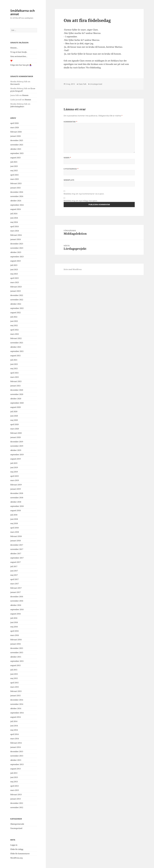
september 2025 (17, 153)
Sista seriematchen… (19, 56)
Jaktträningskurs (17, 107)
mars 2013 (15, 790)
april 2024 (14, 226)
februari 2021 (16, 381)
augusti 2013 (16, 769)
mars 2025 (15, 179)
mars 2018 (15, 532)
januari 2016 (16, 644)
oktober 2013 (16, 760)
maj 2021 (14, 368)
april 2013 (14, 786)
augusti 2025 (16, 158)
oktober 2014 (16, 708)
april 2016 (14, 631)
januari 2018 (16, 541)
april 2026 (14, 123)
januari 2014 (16, 747)
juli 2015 (14, 670)
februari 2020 (16, 433)
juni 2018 (14, 519)
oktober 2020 (16, 399)
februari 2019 (16, 485)
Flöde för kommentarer (20, 854)
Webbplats (69, 180)
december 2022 (17, 295)
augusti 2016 (16, 614)
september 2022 (17, 308)
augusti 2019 (16, 459)
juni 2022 (14, 321)
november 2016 (17, 601)
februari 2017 (16, 588)
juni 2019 (14, 467)
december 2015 (17, 648)
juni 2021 (14, 364)
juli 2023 (14, 265)
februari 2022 (16, 338)
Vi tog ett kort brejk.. (19, 52)
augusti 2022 (16, 313)
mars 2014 (15, 739)
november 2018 (17, 498)
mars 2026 (15, 127)
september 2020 (17, 403)
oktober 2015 (16, 657)
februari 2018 (16, 536)
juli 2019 (14, 463)
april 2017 (14, 579)
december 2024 (17, 192)
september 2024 (17, 205)
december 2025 (17, 140)
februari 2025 (16, 183)
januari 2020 (16, 437)
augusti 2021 (16, 356)
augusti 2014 (16, 717)
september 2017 (17, 558)
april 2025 (14, 175)
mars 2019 (15, 480)
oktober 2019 (16, 450)
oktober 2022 (16, 304)
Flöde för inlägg (17, 849)
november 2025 (17, 145)
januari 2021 (16, 386)
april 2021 (14, 373)
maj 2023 (14, 274)
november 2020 (17, 394)
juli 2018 (14, 515)
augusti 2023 (16, 261)
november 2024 (17, 196)
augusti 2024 (16, 209)
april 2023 (14, 278)
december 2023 (17, 244)
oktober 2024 (16, 201)
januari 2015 (16, 696)
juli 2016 (14, 618)
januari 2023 (16, 291)
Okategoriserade (17, 824)
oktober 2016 (16, 605)
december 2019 (17, 442)
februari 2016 (16, 640)
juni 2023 (14, 270)
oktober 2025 (16, 149)
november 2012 (17, 807)
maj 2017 (14, 575)
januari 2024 (16, 239)
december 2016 (17, 597)
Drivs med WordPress (73, 269)
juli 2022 (14, 317)
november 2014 (17, 704)
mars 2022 (15, 334)
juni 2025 (14, 166)
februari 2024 (16, 235)
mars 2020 (15, 429)
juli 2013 (14, 773)
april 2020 (14, 424)
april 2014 (14, 734)
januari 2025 (16, 188)
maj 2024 (14, 222)
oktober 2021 (16, 347)
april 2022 (14, 330)
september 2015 (17, 661)
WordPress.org (16, 858)
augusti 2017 (16, 562)
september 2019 (17, 455)
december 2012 (17, 803)
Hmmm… (14, 48)
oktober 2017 (16, 554)
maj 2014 (14, 730)
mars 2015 (15, 687)
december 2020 (17, 390)
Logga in (14, 845)
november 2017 (17, 549)
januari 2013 (16, 799)
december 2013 (17, 751)
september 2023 (17, 257)
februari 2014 (16, 743)
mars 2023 (15, 282)
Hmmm (25, 95)
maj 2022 (14, 325)
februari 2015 (16, 691)
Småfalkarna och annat (23, 12)
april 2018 (14, 528)
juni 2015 (14, 674)
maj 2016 (14, 627)
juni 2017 (14, 571)
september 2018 (17, 506)
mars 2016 (15, 635)
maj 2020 (14, 420)
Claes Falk (82, 84)
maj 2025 (14, 171)
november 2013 (17, 756)
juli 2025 (14, 162)
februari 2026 (16, 132)
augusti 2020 (16, 407)
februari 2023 (16, 287)
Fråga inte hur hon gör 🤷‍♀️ (21, 65)
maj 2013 (14, 782)
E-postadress (71, 169)
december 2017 (17, 545)
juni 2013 (14, 777)
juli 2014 (14, 721)
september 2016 (17, 609)
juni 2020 (14, 416)
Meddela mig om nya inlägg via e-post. (81, 201)
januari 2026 (16, 136)
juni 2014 (14, 726)
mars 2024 (15, 231)
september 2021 (17, 351)
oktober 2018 (16, 502)
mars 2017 (15, 584)
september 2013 (17, 764)
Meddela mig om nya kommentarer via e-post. (84, 194)
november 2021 (17, 343)
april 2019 (14, 476)
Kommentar (70, 122)
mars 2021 (15, 377)
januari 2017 (16, 592)
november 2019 (17, 446)
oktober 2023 (16, 252)
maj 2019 (14, 472)
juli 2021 (14, 360)
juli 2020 (14, 412)
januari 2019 (16, 489)
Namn (67, 158)
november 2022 (17, 300)
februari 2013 (16, 795)
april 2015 (14, 683)
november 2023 (17, 248)
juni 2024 (14, 218)
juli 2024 (14, 214)
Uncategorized (16, 828)
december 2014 (17, 700)
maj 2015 (14, 678)
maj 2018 (14, 523)
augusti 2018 (16, 510)
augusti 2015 (16, 665)
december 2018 (17, 493)
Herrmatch (15, 84)
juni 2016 (14, 622)
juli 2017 (14, 566)
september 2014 (17, 713)
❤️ (11, 61)
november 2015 (17, 653)
